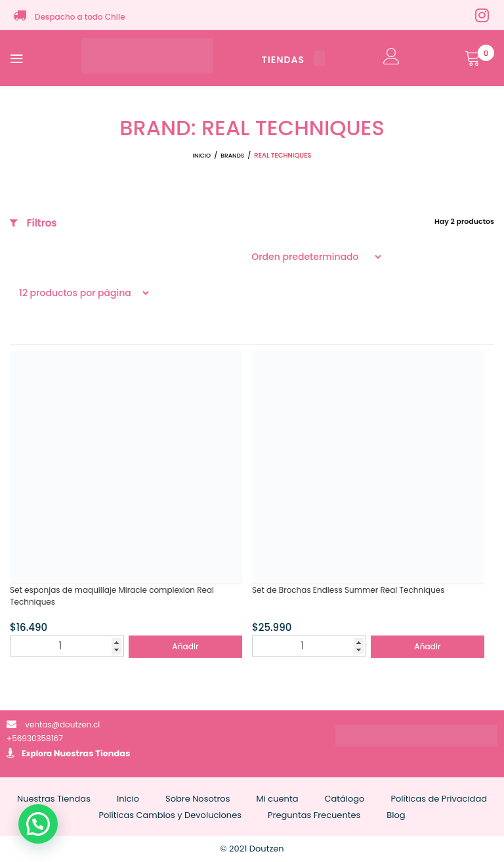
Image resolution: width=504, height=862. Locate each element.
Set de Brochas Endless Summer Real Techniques (348, 590)
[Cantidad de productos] (67, 646)
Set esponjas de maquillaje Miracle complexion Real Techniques (112, 596)
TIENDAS (293, 60)
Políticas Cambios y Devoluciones (170, 815)
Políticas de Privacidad (439, 799)
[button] (38, 824)
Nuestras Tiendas (92, 753)
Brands (232, 156)
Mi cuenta (277, 799)
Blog (396, 815)
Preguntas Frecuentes (314, 815)
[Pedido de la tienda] (313, 257)
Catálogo (344, 799)
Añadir (185, 646)
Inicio (202, 156)
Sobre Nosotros (198, 799)
